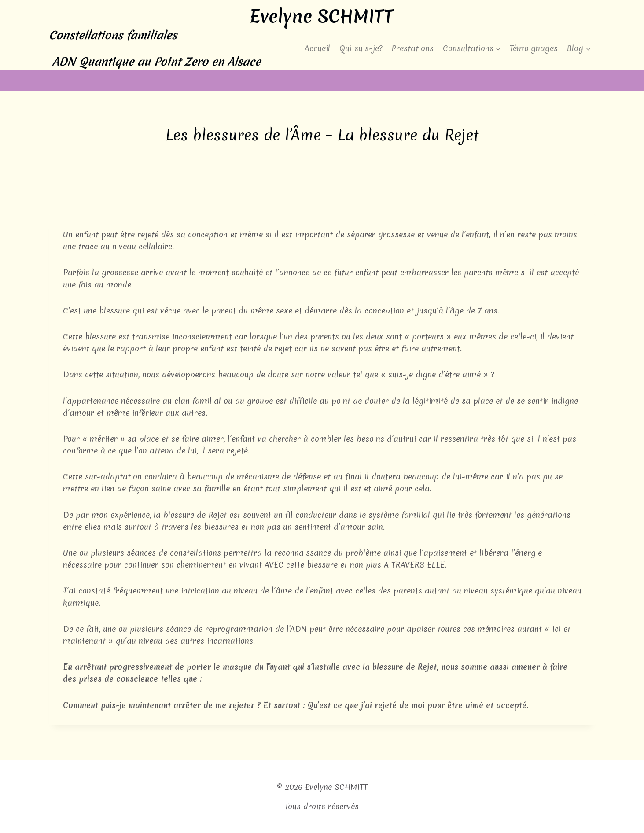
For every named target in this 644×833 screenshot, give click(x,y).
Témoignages (534, 48)
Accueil (317, 48)
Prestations (412, 48)
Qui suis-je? (361, 48)
